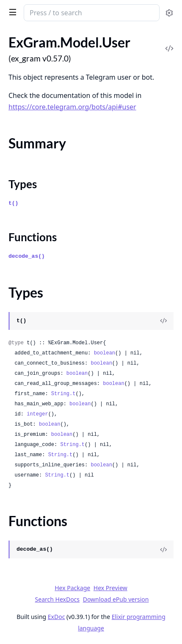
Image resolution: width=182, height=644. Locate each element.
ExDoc (57, 617)
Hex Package (72, 588)
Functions (33, 237)
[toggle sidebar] (11, 12)
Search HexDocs (57, 599)
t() (13, 203)
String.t (63, 394)
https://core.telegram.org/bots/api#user (72, 107)
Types (23, 184)
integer (37, 414)
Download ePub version (116, 599)
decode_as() (27, 256)
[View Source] (163, 321)
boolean (105, 353)
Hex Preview (110, 588)
